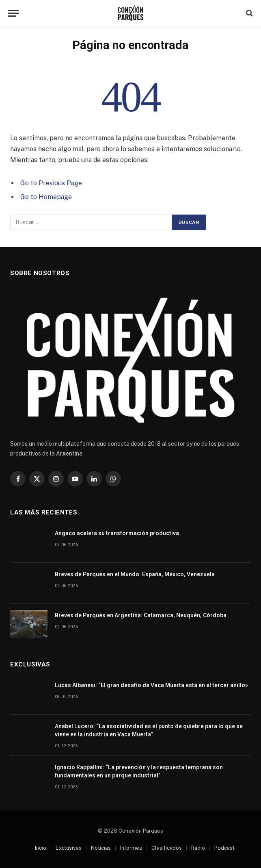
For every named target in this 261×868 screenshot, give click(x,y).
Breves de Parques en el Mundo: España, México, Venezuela (135, 574)
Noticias (101, 848)
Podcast (224, 848)
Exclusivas (69, 848)
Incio (41, 848)
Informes (131, 848)
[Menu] (13, 13)
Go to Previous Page (51, 183)
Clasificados (167, 848)
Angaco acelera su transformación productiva (117, 533)
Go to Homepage (46, 197)
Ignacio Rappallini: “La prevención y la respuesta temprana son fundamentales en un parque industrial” (139, 771)
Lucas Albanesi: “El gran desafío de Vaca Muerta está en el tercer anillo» (151, 685)
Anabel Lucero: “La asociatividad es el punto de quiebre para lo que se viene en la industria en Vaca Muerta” (149, 730)
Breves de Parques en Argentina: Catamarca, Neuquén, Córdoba (141, 615)
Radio (198, 848)
